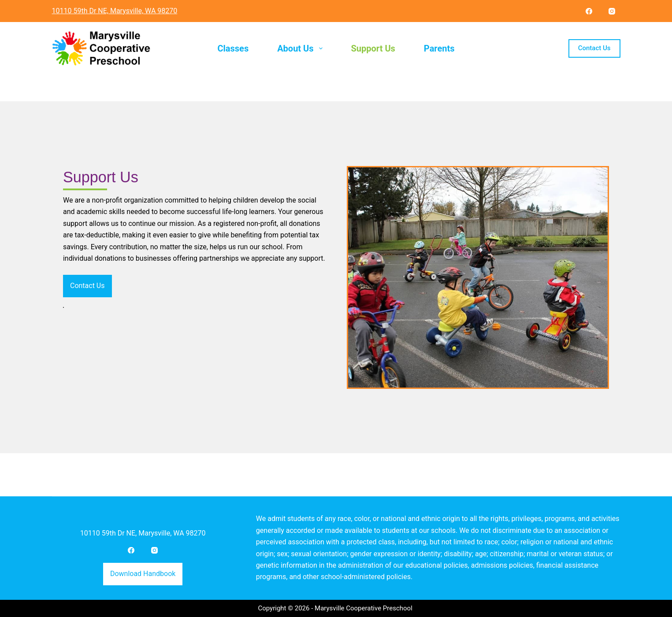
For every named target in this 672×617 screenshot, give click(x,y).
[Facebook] (589, 11)
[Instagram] (612, 11)
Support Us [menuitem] (373, 48)
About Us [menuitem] (301, 48)
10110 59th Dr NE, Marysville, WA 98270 (143, 532)
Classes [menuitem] (233, 48)
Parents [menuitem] (439, 48)
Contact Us (594, 48)
